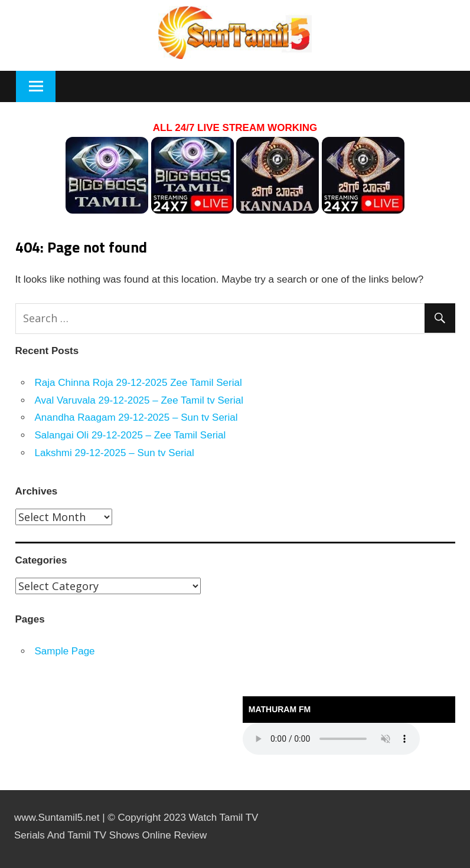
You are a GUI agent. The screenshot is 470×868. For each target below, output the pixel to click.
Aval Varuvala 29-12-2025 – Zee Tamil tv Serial (139, 400)
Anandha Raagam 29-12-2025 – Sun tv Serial (136, 417)
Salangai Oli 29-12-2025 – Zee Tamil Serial (130, 435)
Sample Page (65, 651)
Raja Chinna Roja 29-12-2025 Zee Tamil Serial (138, 383)
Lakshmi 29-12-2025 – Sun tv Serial (115, 453)
